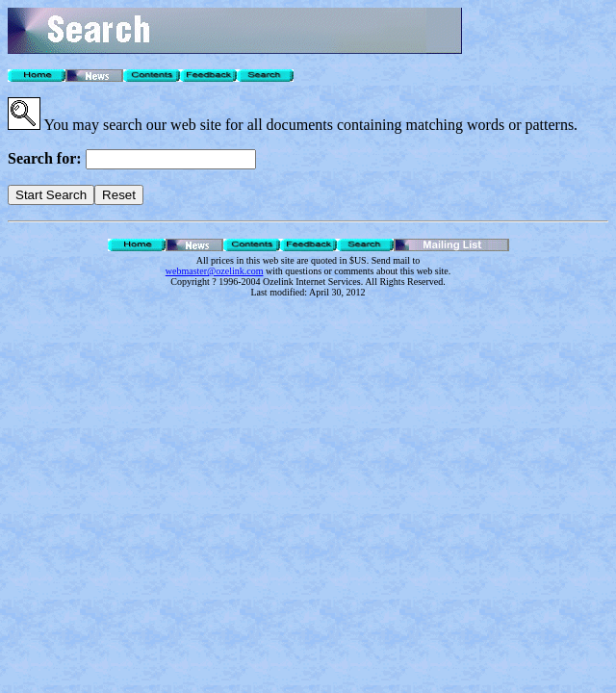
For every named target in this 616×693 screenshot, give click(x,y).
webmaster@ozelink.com (215, 271)
